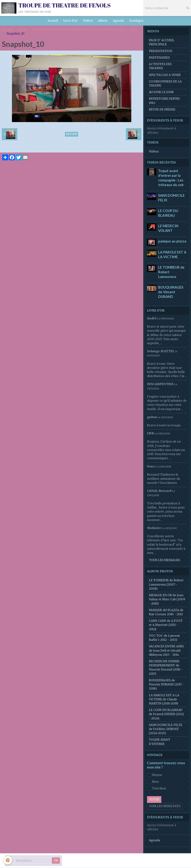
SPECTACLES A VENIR (165, 75)
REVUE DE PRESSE (162, 110)
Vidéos (88, 21)
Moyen (155, 775)
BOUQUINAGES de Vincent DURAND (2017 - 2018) (166, 685)
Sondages (137, 21)
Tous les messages (165, 560)
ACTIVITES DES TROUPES (160, 66)
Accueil (52, 21)
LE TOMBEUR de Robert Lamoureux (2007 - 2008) (166, 585)
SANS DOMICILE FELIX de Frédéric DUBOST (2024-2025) (166, 729)
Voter (154, 800)
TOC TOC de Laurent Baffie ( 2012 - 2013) (164, 638)
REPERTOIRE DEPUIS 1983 (164, 101)
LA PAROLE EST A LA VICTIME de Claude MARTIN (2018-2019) (164, 700)
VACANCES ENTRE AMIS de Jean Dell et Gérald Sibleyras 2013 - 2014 (166, 651)
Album (103, 21)
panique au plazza (172, 241)
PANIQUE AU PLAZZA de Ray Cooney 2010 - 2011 (166, 612)
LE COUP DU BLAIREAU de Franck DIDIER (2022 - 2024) (166, 714)
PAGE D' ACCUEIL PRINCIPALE (162, 42)
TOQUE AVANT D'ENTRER (160, 742)
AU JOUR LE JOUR (161, 92)
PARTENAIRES (159, 58)
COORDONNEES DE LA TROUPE (165, 84)
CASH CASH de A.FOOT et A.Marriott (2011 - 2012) (166, 625)
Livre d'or (70, 21)
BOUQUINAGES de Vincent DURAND (171, 292)
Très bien (156, 789)
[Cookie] (8, 860)
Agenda (119, 21)
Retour (72, 134)
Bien (153, 782)
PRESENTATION (161, 51)
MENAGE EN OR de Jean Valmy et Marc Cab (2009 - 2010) (167, 599)
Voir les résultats (165, 806)
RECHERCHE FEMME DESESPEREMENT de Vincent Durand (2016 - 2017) (84, 30)
